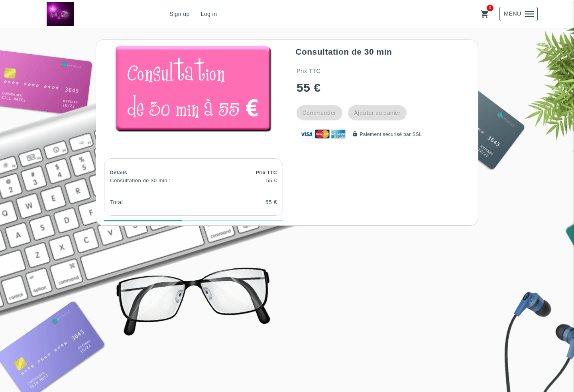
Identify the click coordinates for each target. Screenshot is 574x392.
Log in (209, 14)
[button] (194, 89)
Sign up (179, 14)
